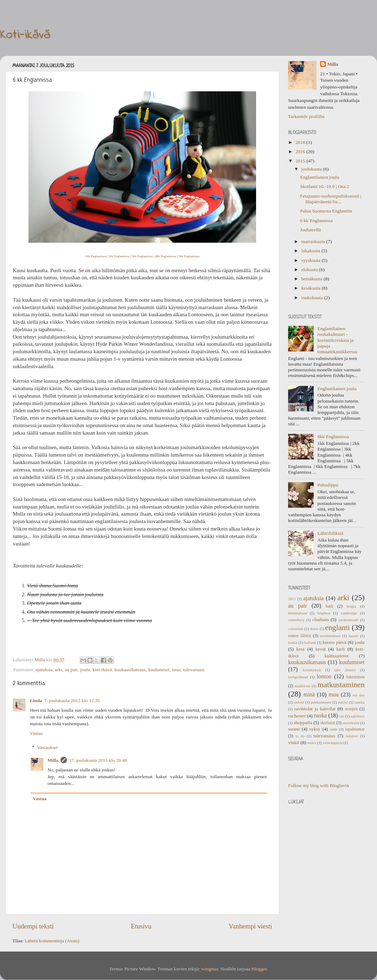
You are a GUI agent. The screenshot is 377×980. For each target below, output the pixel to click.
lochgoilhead (298, 677)
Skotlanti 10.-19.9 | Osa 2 (325, 186)
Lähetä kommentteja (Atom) (52, 941)
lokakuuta (311, 251)
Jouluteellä (310, 230)
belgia (351, 606)
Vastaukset (48, 747)
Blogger (259, 969)
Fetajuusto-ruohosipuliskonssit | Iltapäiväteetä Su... (331, 199)
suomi (294, 729)
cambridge (349, 613)
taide (334, 729)
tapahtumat (355, 729)
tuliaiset (352, 736)
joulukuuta (312, 169)
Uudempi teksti (33, 926)
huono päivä (334, 642)
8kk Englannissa (333, 437)
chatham (321, 620)
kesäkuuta (311, 288)
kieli (341, 649)
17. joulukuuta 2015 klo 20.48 (98, 760)
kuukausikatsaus (130, 670)
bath (330, 606)
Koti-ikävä (25, 35)
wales (312, 743)
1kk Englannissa (95, 256)
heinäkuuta (312, 279)
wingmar (210, 969)
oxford (299, 702)
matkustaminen (341, 685)
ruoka (320, 716)
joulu (85, 670)
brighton (324, 613)
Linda (36, 701)
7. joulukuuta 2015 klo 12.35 (72, 701)
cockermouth (348, 620)
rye (342, 716)
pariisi (343, 702)
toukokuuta (313, 298)
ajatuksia (44, 670)
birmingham (298, 613)
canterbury (296, 620)
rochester (297, 716)
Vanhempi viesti (250, 926)
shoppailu (303, 723)
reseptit (351, 709)
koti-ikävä (102, 670)
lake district (345, 670)
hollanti (310, 642)
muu (176, 670)
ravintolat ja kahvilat (315, 709)
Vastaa (36, 733)
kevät (321, 649)
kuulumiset (159, 670)
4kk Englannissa (166, 256)
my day (359, 695)
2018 (301, 142)
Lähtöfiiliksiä (330, 533)
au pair (71, 670)
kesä (301, 649)
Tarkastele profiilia (306, 116)
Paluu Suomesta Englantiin (326, 211)
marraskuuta (314, 241)
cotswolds (296, 629)
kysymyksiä (312, 670)
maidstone (302, 686)
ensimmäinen (330, 636)
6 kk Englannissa (317, 220)
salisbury (358, 716)
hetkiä (293, 642)
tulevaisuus (194, 670)
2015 (301, 161)
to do (300, 736)
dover (314, 629)
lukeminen (355, 677)
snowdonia (351, 723)
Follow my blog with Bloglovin (318, 785)
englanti (338, 628)
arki (59, 670)
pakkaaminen (321, 702)
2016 (301, 152)
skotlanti (328, 723)
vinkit (294, 742)
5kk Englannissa (189, 256)
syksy (315, 729)
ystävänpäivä (333, 743)
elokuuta (310, 270)
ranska (360, 702)
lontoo (324, 677)
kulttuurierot (337, 656)
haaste (353, 636)
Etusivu (141, 926)
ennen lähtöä (299, 636)
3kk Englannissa (142, 256)
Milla (53, 760)
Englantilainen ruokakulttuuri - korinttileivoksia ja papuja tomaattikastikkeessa (337, 340)
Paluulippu (328, 485)
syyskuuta (311, 260)
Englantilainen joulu (320, 177)
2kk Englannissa (119, 256)
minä (309, 695)
